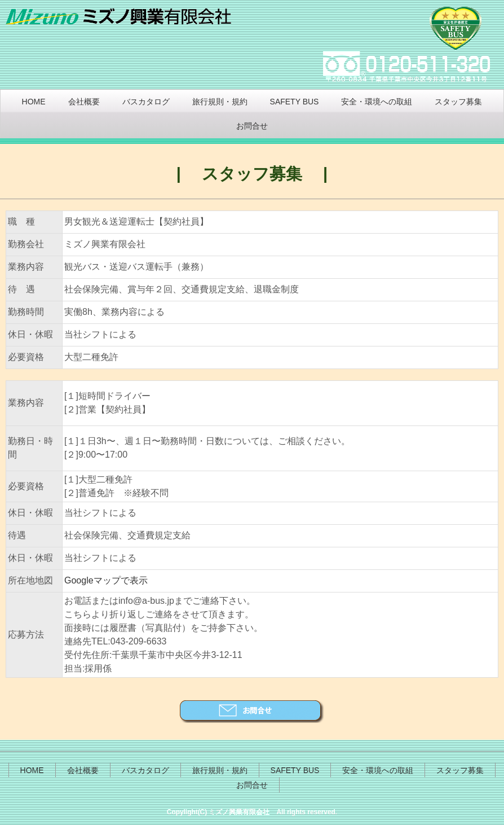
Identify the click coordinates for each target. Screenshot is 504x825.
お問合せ (252, 126)
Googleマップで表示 (106, 580)
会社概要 (84, 102)
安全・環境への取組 (377, 102)
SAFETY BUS (295, 102)
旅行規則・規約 (220, 102)
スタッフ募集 (458, 102)
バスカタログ (146, 102)
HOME (34, 102)
